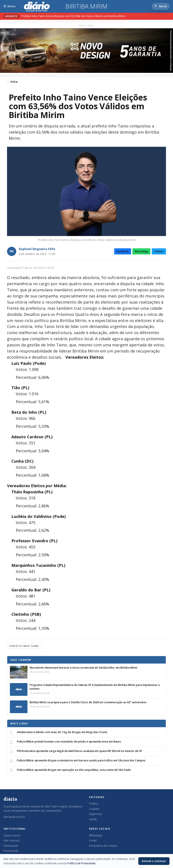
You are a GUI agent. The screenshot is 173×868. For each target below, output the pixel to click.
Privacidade (11, 851)
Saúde (93, 819)
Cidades (94, 809)
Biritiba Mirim (86, 6)
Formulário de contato (103, 846)
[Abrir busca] (161, 6)
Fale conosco (12, 840)
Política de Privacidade (82, 863)
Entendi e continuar (154, 861)
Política (94, 804)
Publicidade (11, 846)
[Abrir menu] (9, 6)
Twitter (159, 251)
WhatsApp (141, 251)
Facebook (123, 251)
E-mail (93, 840)
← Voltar (13, 82)
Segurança (96, 814)
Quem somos (12, 835)
